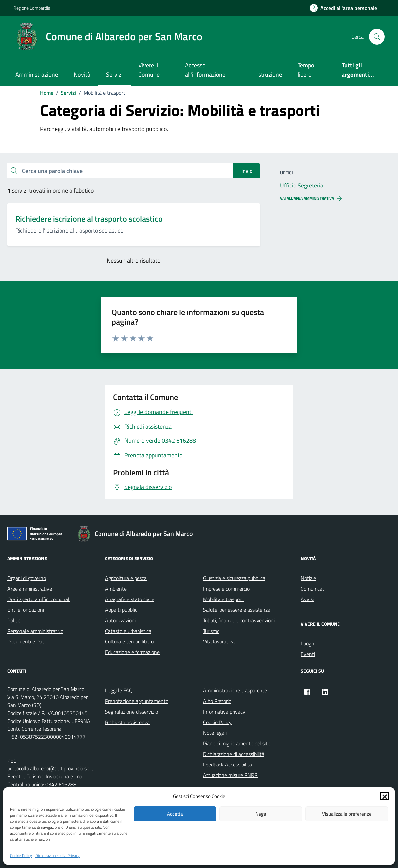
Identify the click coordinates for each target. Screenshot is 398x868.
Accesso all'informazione (205, 70)
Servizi (114, 75)
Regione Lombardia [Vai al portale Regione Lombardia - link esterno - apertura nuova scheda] (32, 8)
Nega (261, 814)
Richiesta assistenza (127, 722)
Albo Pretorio (217, 701)
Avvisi (307, 599)
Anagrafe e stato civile (130, 599)
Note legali (215, 733)
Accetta (175, 814)
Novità (82, 75)
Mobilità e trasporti (224, 599)
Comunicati (313, 589)
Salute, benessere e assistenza (237, 610)
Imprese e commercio (226, 589)
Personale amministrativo (35, 631)
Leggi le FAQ (119, 690)
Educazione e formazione (132, 652)
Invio (247, 171)
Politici (14, 620)
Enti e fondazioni (26, 610)
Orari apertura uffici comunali (39, 599)
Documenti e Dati (26, 641)
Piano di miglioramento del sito (237, 743)
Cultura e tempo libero (129, 641)
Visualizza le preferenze (347, 814)
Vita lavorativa (219, 641)
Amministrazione (37, 75)
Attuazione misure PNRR (230, 775)
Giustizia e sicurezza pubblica (234, 578)
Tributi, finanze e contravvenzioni (239, 620)
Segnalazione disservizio (132, 712)
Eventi (308, 654)
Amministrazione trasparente (235, 690)
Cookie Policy (21, 856)
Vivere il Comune (149, 70)
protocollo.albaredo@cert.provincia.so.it (50, 768)
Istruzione (270, 75)
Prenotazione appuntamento (137, 701)
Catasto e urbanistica (128, 631)
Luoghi (308, 643)
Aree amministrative (30, 589)
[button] (385, 796)
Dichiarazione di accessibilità (234, 754)
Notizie (308, 578)
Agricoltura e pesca (126, 578)
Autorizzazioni (120, 620)
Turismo (211, 631)
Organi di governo (27, 578)
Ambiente (116, 589)
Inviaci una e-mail (65, 776)
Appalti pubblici (122, 610)
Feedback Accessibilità (227, 765)
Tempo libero (306, 70)
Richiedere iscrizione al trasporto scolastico (89, 219)
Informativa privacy (224, 712)
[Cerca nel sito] (377, 37)
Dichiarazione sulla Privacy (58, 856)
